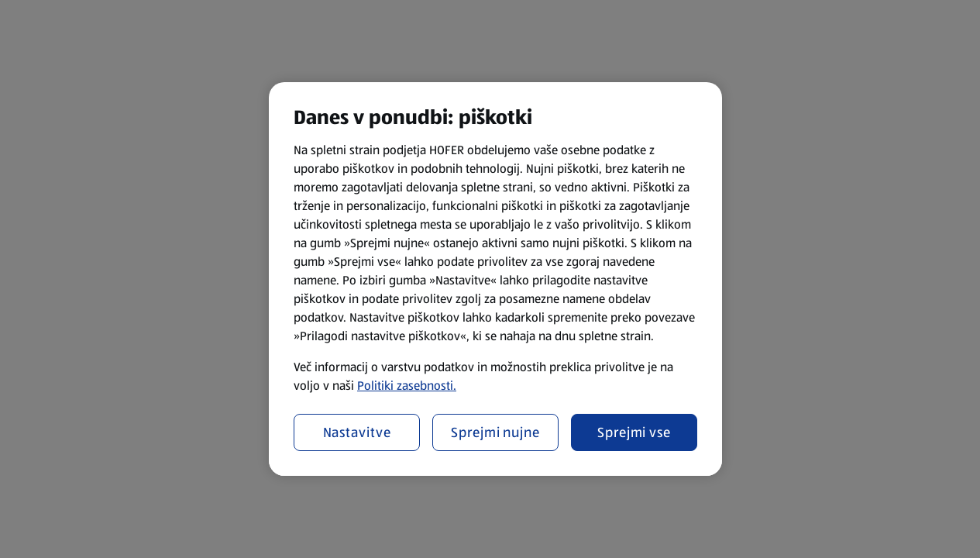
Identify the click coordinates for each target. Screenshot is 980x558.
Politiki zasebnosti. (407, 386)
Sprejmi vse (634, 432)
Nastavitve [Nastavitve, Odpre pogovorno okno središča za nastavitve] (357, 432)
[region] (495, 279)
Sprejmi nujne (495, 432)
